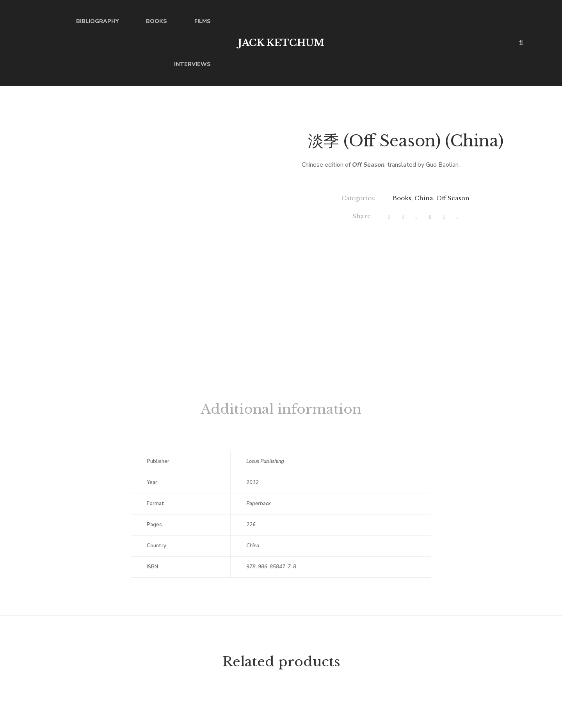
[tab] (281, 409)
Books (402, 198)
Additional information (281, 409)
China (424, 198)
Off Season (453, 198)
